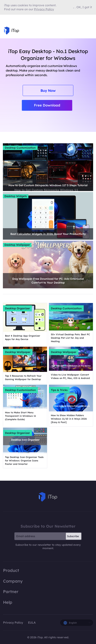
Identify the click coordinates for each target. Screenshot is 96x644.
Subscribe (73, 536)
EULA (32, 623)
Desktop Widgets (16, 196)
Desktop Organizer (17, 308)
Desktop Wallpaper (17, 245)
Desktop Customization (20, 148)
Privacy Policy (13, 623)
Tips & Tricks (59, 390)
